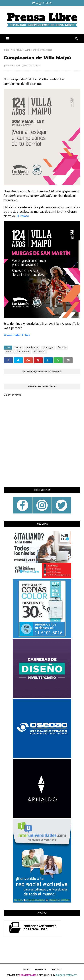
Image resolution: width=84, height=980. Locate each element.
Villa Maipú (17, 50)
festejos (62, 347)
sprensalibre (13, 66)
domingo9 (48, 347)
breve (18, 347)
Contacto (57, 969)
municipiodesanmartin (18, 351)
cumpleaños (32, 347)
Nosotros (41, 969)
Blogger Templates (66, 975)
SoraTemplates (28, 975)
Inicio (6, 50)
